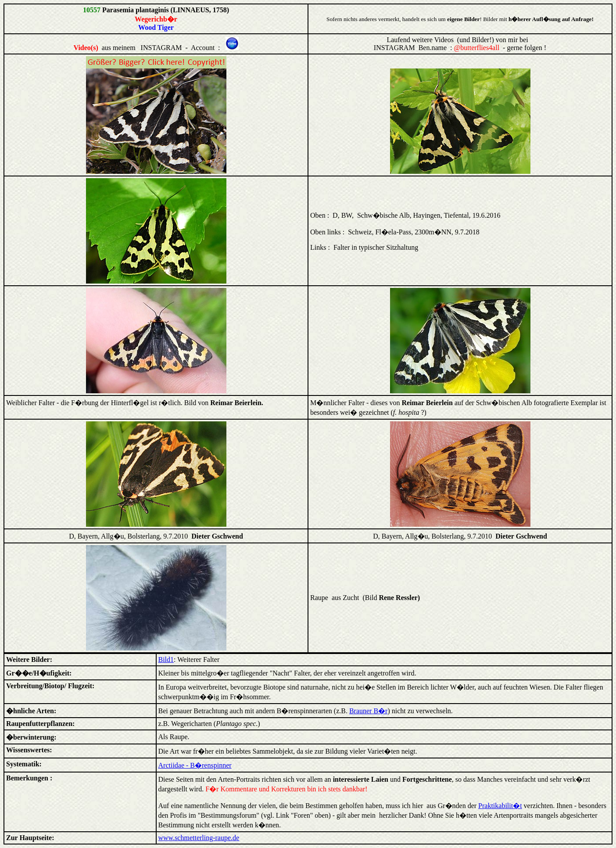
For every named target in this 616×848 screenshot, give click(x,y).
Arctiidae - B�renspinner (195, 765)
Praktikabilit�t (500, 806)
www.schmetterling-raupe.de (199, 838)
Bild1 (166, 659)
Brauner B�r (369, 711)
